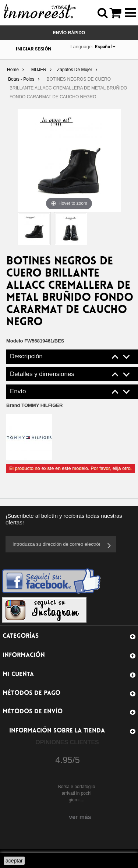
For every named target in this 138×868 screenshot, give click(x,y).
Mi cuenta (18, 674)
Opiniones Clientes (67, 742)
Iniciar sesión (34, 49)
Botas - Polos (21, 79)
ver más (80, 817)
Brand (34, 405)
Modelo (15, 341)
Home (13, 70)
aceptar (14, 861)
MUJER (39, 70)
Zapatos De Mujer (75, 70)
